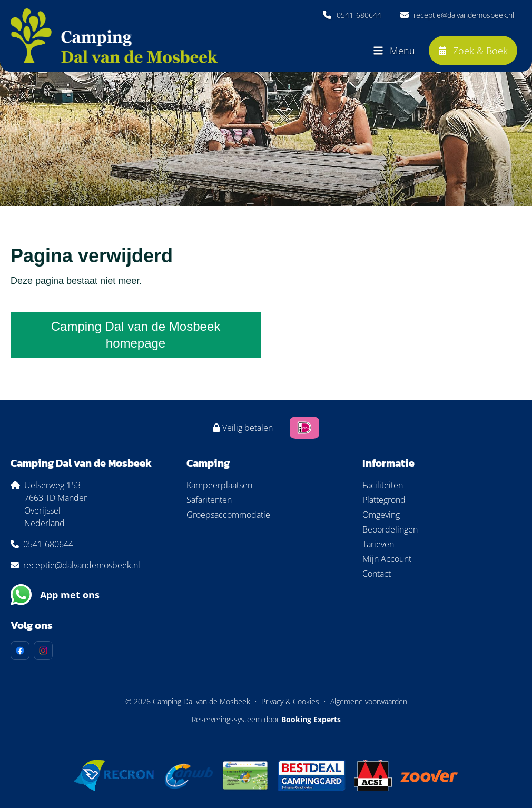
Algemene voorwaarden (369, 701)
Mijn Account (387, 559)
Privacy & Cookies (290, 701)
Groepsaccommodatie (228, 515)
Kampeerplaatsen (219, 485)
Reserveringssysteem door (266, 719)
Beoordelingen (390, 529)
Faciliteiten (383, 485)
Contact (377, 574)
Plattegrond (384, 500)
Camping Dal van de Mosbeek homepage (136, 335)
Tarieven (378, 544)
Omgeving (381, 515)
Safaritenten (209, 500)
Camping (208, 463)
